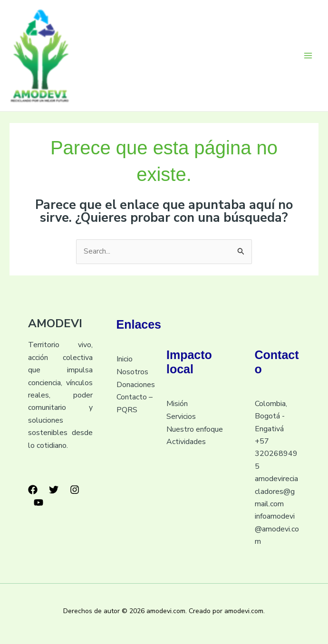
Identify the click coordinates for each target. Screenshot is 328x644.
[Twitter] (54, 491)
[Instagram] (75, 491)
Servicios (181, 417)
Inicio (125, 360)
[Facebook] (33, 491)
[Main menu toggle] (308, 56)
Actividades (186, 442)
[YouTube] (39, 503)
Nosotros (132, 372)
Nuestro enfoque (195, 429)
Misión (177, 404)
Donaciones (136, 385)
